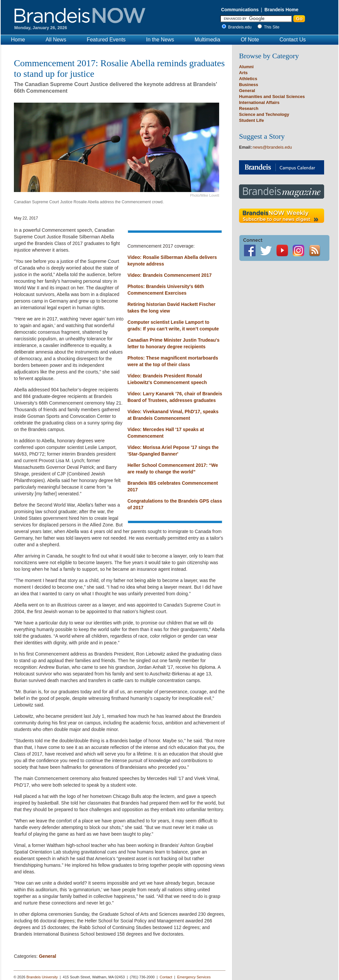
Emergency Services (194, 977)
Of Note (250, 40)
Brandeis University (42, 977)
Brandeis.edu (242, 27)
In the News (160, 40)
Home (18, 40)
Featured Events (106, 40)
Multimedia (207, 40)
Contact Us (292, 40)
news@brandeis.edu (272, 147)
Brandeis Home (282, 10)
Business (249, 85)
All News (56, 40)
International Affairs (259, 102)
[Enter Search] (256, 19)
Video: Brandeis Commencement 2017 (169, 275)
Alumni (246, 67)
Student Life (251, 120)
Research (249, 108)
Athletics (248, 79)
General (47, 956)
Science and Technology (264, 114)
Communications (240, 10)
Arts (243, 73)
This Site (272, 27)
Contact (166, 977)
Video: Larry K (143, 394)
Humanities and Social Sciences (272, 97)
